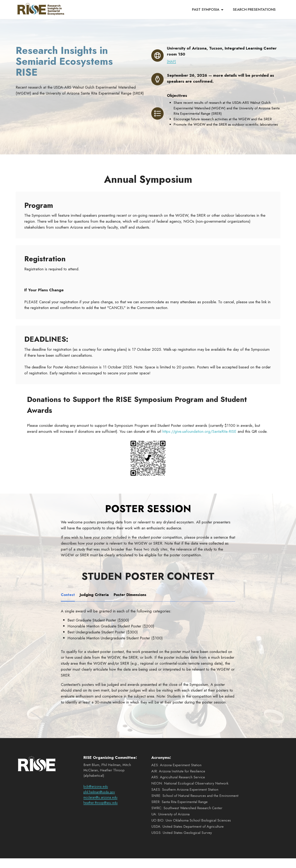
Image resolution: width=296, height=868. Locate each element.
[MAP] (172, 61)
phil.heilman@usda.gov (101, 801)
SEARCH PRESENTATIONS (254, 10)
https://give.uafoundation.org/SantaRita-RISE (199, 441)
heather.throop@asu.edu (102, 812)
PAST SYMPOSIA (206, 10)
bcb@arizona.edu (97, 796)
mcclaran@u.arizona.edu (102, 807)
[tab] (68, 604)
